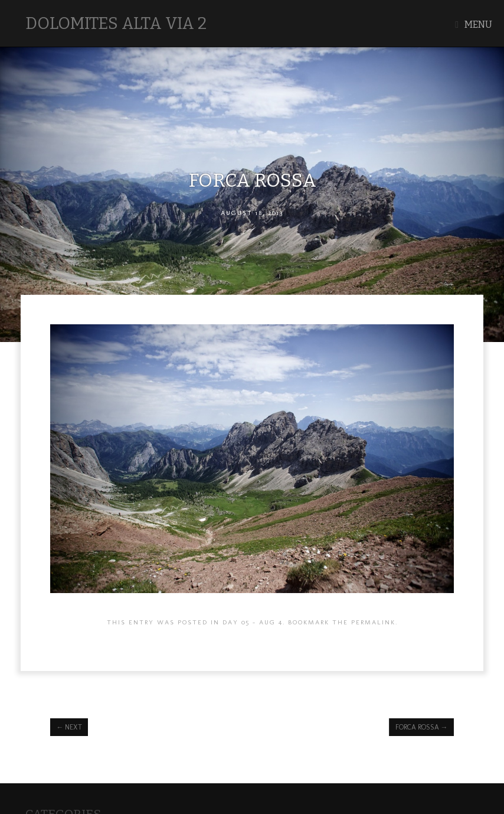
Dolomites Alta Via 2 (116, 23)
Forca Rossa (422, 727)
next (69, 727)
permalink (373, 622)
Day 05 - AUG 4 (253, 622)
